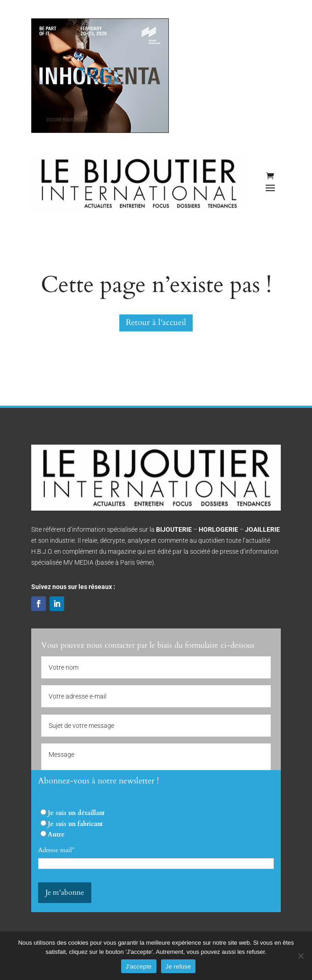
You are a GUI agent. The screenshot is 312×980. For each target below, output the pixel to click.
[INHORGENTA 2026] (100, 131)
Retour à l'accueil (156, 322)
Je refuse (178, 966)
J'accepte (139, 966)
